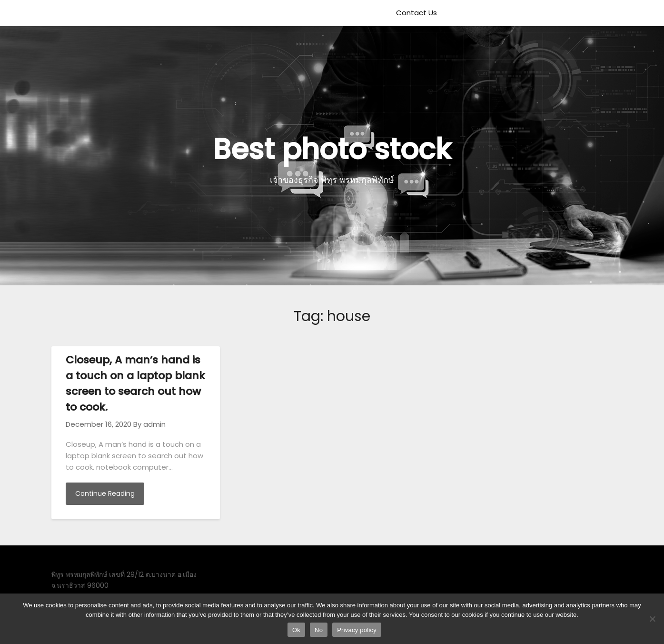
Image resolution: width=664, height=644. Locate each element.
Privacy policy (357, 630)
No (319, 630)
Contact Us (416, 13)
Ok (296, 630)
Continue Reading (105, 493)
